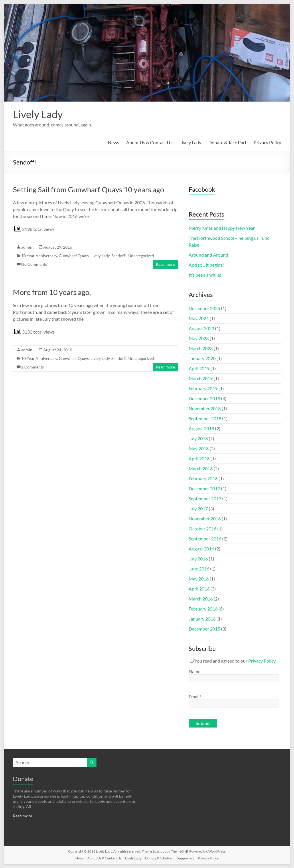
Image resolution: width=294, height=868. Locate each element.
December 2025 (204, 308)
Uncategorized (141, 256)
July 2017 (198, 509)
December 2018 (204, 398)
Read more (165, 264)
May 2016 (199, 579)
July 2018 (198, 438)
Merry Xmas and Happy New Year (222, 228)
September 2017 (205, 499)
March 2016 (201, 599)
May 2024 (199, 318)
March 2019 (201, 378)
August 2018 (201, 428)
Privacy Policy (267, 142)
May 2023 (199, 338)
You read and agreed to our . (233, 661)
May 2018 (199, 448)
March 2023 (201, 348)
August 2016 (201, 549)
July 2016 (198, 559)
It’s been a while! (205, 275)
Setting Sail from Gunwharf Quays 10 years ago (88, 189)
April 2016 (199, 589)
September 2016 (205, 539)
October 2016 (203, 529)
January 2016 (202, 619)
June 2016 (199, 569)
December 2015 (204, 629)
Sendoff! (119, 256)
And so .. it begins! (206, 265)
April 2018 (199, 458)
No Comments (34, 264)
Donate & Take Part (227, 142)
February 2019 (203, 388)
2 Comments (32, 367)
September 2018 (205, 418)
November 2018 (205, 408)
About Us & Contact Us (149, 142)
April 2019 (199, 368)
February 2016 (203, 609)
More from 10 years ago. (52, 292)
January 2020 (202, 358)
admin (27, 247)
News (114, 142)
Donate (23, 779)
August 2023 (201, 328)
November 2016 (205, 519)
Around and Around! (209, 255)
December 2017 (204, 489)
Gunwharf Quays (74, 256)
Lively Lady (38, 114)
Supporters (186, 858)
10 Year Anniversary (39, 256)
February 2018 (203, 478)
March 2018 (201, 468)
